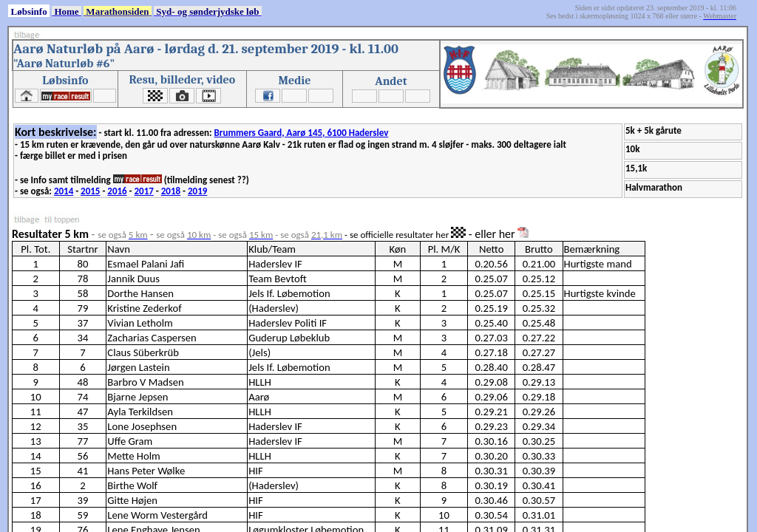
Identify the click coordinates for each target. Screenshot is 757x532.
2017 (144, 191)
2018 (171, 191)
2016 (117, 191)
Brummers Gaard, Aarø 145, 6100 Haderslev (302, 133)
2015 (90, 191)
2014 (64, 191)
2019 (197, 191)
